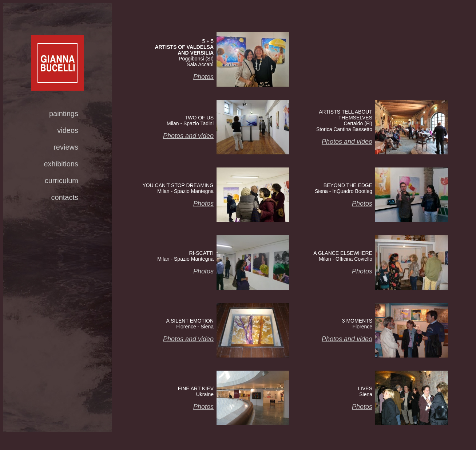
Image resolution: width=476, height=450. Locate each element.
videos (68, 130)
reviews (66, 147)
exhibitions (61, 164)
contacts (65, 197)
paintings (64, 114)
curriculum (62, 181)
